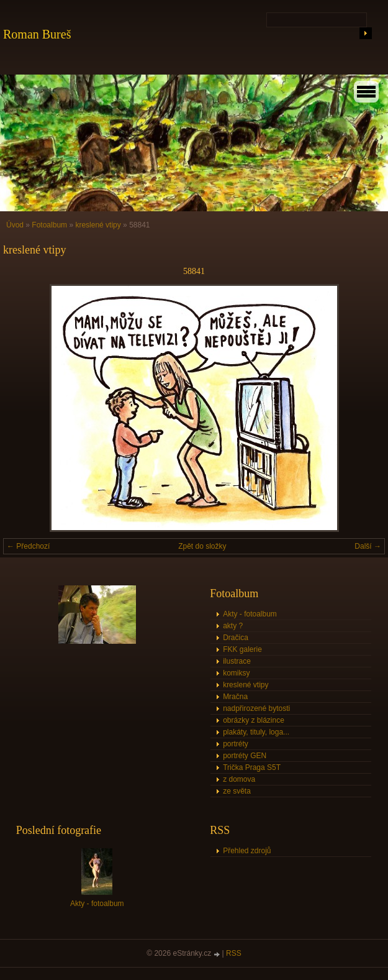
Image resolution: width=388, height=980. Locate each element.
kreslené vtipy (98, 225)
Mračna (235, 697)
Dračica (236, 638)
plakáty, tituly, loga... (256, 732)
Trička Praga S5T (252, 767)
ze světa (237, 791)
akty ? (233, 626)
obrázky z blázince (254, 720)
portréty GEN (245, 756)
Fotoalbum (49, 225)
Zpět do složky (202, 546)
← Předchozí (28, 546)
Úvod (15, 225)
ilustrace (237, 661)
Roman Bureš (37, 34)
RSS (234, 953)
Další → (368, 546)
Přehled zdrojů (247, 851)
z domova (239, 779)
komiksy (236, 673)
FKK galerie (242, 649)
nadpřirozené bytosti (256, 708)
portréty (236, 744)
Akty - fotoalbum (250, 614)
